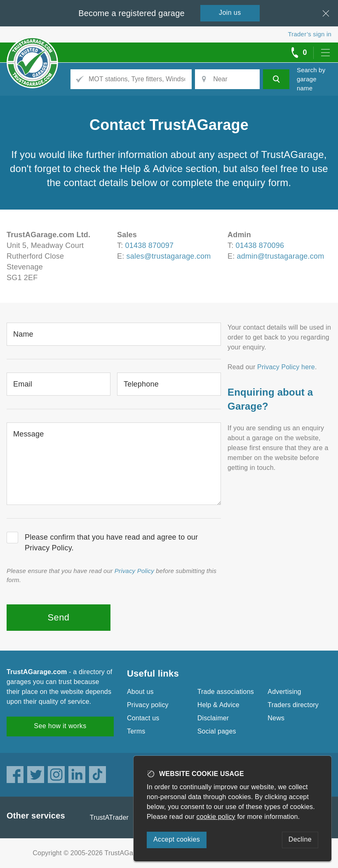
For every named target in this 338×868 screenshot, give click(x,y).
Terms (136, 731)
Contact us (143, 718)
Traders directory (293, 705)
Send (59, 617)
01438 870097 (150, 245)
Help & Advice (218, 705)
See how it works (60, 726)
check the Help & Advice (128, 169)
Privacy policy (148, 705)
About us (140, 692)
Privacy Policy (134, 571)
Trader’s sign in (310, 34)
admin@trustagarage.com (281, 256)
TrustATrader (109, 817)
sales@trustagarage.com (169, 256)
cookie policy (216, 817)
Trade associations (226, 692)
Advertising (284, 692)
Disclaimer (213, 718)
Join (230, 13)
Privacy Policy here (286, 367)
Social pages (217, 731)
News (276, 718)
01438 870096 (260, 245)
